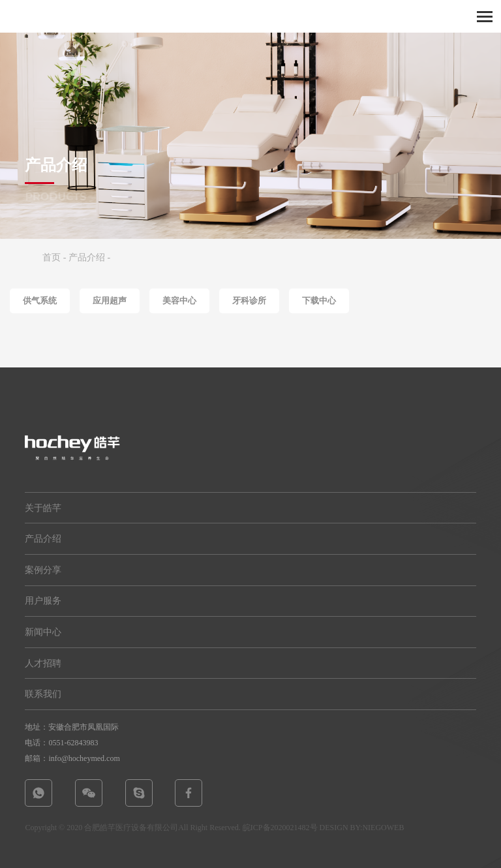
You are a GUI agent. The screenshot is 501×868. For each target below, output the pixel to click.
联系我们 (43, 694)
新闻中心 (43, 632)
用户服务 (43, 601)
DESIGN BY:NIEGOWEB (362, 828)
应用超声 (110, 301)
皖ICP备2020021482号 (280, 828)
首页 (52, 257)
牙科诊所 (249, 301)
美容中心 (179, 301)
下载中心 (319, 301)
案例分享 (43, 570)
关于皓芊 (43, 508)
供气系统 (40, 301)
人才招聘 (43, 663)
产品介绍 (87, 257)
